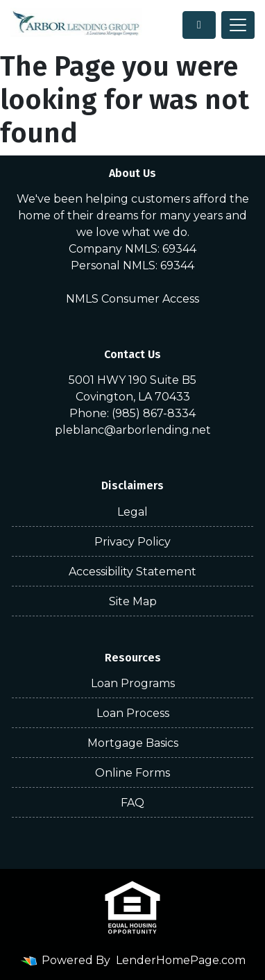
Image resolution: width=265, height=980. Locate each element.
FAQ (132, 803)
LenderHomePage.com (181, 960)
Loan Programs (133, 683)
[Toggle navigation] (238, 25)
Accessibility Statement (132, 572)
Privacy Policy (132, 542)
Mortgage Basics (133, 743)
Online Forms (132, 773)
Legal (132, 512)
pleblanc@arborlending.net (133, 430)
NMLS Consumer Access (132, 299)
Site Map (133, 601)
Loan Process (133, 713)
